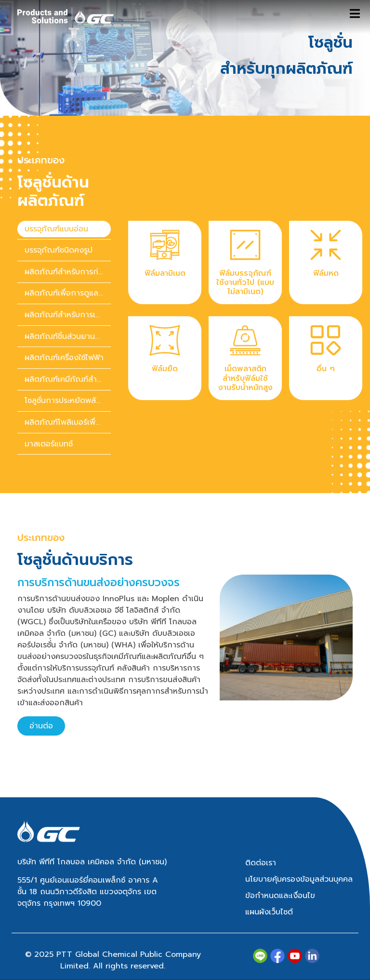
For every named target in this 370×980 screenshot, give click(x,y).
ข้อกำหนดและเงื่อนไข (280, 896)
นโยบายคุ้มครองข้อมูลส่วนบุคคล (299, 879)
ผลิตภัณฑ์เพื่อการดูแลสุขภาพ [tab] (68, 293)
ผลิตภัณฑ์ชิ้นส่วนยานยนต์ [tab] (67, 336)
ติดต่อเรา (261, 863)
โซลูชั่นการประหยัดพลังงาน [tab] (68, 401)
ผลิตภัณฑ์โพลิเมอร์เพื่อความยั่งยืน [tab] (68, 422)
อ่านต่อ (41, 726)
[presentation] (64, 229)
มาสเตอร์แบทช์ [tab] (49, 444)
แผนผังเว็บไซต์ (269, 912)
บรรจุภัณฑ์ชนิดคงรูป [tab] (59, 250)
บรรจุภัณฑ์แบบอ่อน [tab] (56, 229)
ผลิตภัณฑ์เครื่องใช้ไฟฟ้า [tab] (64, 358)
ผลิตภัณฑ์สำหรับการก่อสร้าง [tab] (68, 272)
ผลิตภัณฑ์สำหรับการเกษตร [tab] (68, 315)
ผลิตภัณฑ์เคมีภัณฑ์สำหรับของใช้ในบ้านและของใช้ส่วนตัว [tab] (68, 379)
